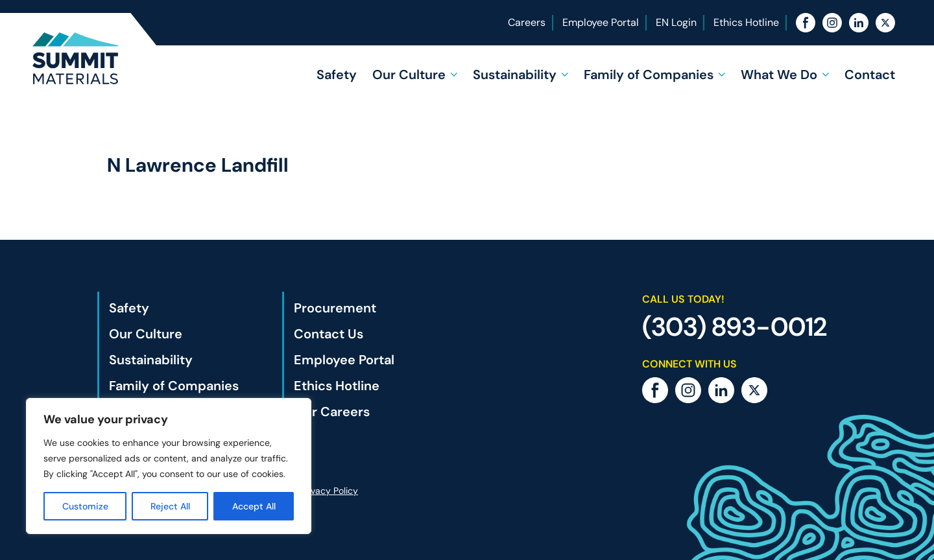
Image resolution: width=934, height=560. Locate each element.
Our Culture (409, 75)
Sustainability (515, 75)
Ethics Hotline (746, 22)
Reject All (170, 506)
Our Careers (332, 412)
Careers (527, 22)
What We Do (779, 75)
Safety (337, 75)
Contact (870, 75)
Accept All (254, 506)
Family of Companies (649, 75)
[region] (169, 466)
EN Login (676, 22)
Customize (85, 506)
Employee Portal (601, 22)
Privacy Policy (329, 491)
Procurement (335, 308)
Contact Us (329, 334)
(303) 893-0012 (735, 327)
